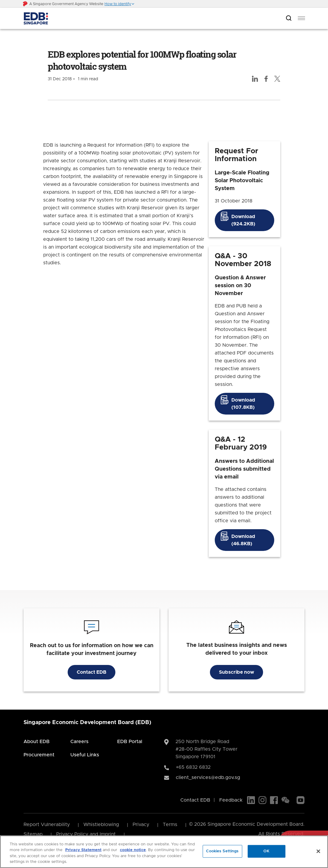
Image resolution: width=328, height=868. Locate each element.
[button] (120, 4)
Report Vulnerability (47, 825)
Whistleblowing (101, 825)
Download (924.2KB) (243, 220)
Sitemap (33, 834)
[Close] (318, 851)
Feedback (231, 800)
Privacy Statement (83, 850)
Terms (170, 825)
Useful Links (85, 755)
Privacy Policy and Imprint (86, 834)
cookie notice (133, 850)
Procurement (39, 755)
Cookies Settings (222, 851)
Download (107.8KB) (243, 404)
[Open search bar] (289, 19)
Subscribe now (236, 672)
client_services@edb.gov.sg (208, 777)
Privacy (141, 825)
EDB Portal (130, 742)
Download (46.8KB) (243, 540)
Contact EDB (92, 672)
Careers (79, 742)
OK (266, 851)
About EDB (37, 742)
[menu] (301, 18)
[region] (164, 852)
